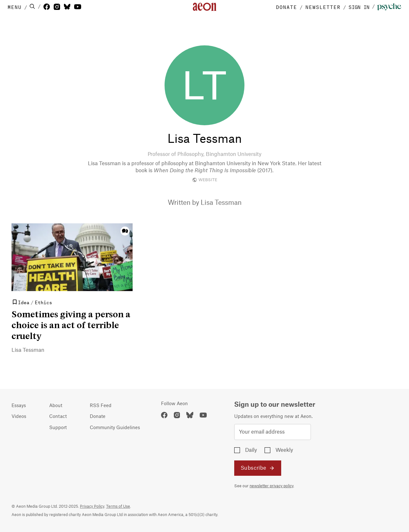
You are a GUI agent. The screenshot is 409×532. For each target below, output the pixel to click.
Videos (19, 417)
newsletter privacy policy (271, 486)
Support (58, 428)
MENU (15, 7)
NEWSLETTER (323, 7)
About (56, 406)
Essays (19, 406)
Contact (58, 417)
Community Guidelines (115, 428)
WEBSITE (205, 180)
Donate (98, 417)
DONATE (287, 7)
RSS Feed (101, 406)
